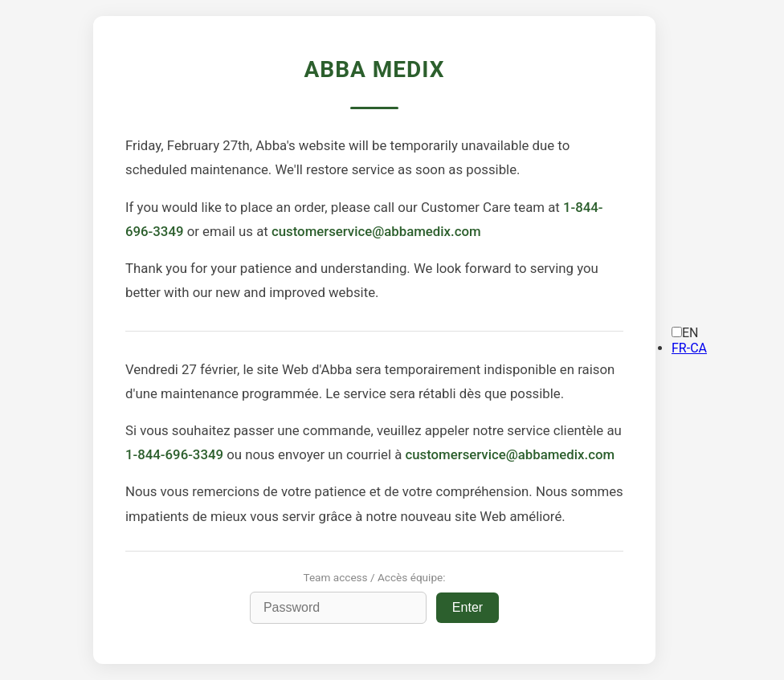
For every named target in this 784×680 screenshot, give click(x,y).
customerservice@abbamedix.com (376, 231)
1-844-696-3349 (174, 454)
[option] (689, 348)
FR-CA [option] (689, 348)
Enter (468, 607)
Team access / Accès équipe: (374, 577)
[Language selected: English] (689, 340)
